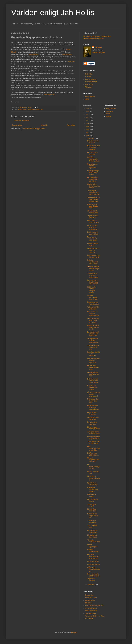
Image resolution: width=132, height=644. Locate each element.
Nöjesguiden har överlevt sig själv (93, 401)
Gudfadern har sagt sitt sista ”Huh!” (93, 206)
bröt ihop (71, 61)
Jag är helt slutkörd (91, 580)
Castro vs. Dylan (93, 561)
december (91, 138)
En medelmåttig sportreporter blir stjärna (93, 179)
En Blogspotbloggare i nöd (94, 467)
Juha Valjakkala (49, 95)
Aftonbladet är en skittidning (93, 418)
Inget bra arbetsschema (93, 551)
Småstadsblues (91, 613)
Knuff (108, 114)
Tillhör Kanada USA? (92, 526)
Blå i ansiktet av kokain (93, 500)
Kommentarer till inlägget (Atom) (34, 129)
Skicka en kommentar (22, 121)
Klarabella (89, 603)
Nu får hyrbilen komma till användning (92, 227)
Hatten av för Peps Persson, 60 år (94, 256)
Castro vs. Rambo (93, 564)
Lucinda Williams (91, 82)
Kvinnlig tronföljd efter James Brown (93, 173)
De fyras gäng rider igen (92, 423)
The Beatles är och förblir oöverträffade (93, 275)
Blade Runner (90, 97)
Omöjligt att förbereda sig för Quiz (93, 490)
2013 (88, 115)
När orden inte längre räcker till (93, 516)
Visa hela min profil (99, 53)
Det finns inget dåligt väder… (93, 454)
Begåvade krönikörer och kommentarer (93, 556)
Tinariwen (89, 87)
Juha (24, 109)
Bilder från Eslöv (91, 598)
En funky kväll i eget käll (92, 153)
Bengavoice (89, 595)
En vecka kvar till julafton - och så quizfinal (93, 334)
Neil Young (89, 85)
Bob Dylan (89, 74)
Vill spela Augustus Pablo (94, 541)
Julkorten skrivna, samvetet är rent (93, 347)
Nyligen (109, 117)
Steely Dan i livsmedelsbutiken (93, 478)
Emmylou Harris (91, 79)
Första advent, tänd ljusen (92, 536)
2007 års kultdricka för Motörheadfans (93, 159)
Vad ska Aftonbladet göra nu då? (92, 297)
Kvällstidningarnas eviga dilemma (94, 438)
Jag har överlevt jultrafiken (93, 217)
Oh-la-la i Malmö (91, 608)
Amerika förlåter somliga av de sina (93, 374)
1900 (87, 99)
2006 (88, 136)
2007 (88, 133)
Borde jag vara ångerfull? (92, 413)
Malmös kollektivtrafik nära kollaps (93, 262)
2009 (88, 127)
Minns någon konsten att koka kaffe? (92, 239)
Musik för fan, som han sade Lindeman (94, 148)
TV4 (42, 109)
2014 (88, 112)
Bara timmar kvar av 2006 (93, 142)
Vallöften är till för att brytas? (93, 308)
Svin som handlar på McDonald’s (93, 575)
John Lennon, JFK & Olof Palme (94, 442)
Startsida (44, 125)
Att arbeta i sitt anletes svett (93, 212)
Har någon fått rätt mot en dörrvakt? (94, 354)
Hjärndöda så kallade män (92, 484)
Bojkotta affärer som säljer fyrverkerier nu (93, 408)
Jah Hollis (98, 47)
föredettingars (34, 54)
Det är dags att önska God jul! (93, 221)
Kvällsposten (31, 109)
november (91, 585)
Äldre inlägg (71, 125)
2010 (88, 124)
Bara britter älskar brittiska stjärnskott (93, 361)
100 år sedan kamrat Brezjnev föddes (92, 290)
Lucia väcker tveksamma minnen (92, 388)
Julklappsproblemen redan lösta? (94, 433)
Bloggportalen (111, 109)
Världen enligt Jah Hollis (53, 12)
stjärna (37, 109)
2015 (88, 109)
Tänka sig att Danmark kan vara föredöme (93, 193)
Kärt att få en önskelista (92, 510)
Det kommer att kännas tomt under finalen (93, 381)
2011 (88, 121)
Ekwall (20, 109)
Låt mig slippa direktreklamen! (94, 428)
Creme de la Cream (91, 495)
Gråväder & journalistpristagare (94, 569)
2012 (88, 118)
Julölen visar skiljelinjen (92, 522)
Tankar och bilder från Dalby (95, 616)
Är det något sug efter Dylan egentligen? (93, 320)
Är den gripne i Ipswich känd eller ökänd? (93, 282)
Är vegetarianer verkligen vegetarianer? (93, 341)
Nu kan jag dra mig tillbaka (92, 531)
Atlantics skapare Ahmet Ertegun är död (93, 269)
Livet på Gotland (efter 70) (94, 606)
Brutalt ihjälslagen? (92, 546)
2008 (88, 130)
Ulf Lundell (89, 619)
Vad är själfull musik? (92, 505)
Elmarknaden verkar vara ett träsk (93, 367)
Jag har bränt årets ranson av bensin (94, 186)
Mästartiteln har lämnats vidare (93, 303)
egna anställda (67, 54)
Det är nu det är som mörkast (93, 233)
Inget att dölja (90, 600)
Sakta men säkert (91, 611)
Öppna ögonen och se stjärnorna (92, 166)
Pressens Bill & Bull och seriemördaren (93, 314)
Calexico (88, 77)
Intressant (110, 111)
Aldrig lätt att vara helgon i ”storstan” (93, 250)
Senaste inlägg (17, 125)
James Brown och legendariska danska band (93, 199)
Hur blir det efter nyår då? (93, 245)
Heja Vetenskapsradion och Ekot (94, 448)
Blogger (74, 633)
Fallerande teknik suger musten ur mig (93, 327)
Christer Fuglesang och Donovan (93, 460)
